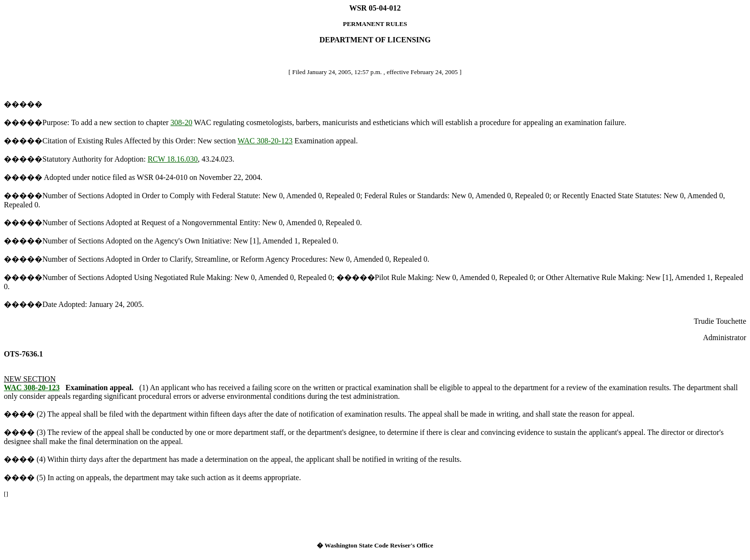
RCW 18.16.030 (173, 159)
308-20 (181, 122)
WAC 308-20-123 (265, 141)
